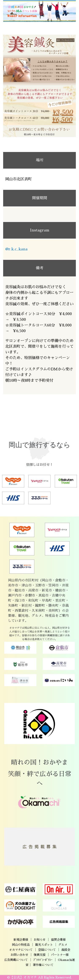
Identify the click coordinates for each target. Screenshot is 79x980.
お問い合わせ (19, 955)
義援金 (66, 950)
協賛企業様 (58, 940)
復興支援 (40, 955)
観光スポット (44, 945)
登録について (47, 950)
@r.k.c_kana (16, 249)
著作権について (43, 965)
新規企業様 (21, 940)
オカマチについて (21, 950)
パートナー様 (60, 955)
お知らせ (40, 940)
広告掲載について (16, 960)
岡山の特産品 (21, 945)
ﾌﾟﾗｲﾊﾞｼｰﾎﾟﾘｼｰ (43, 960)
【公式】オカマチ (23, 977)
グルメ (63, 945)
